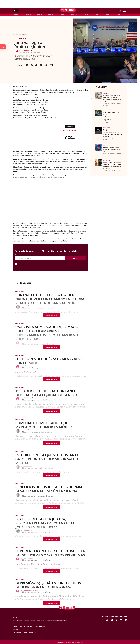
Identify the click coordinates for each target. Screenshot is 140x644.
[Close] (91, 97)
